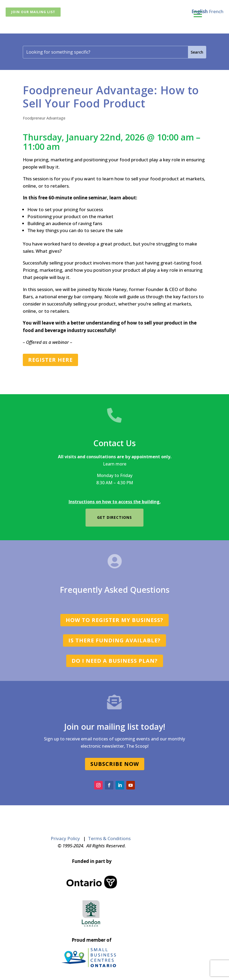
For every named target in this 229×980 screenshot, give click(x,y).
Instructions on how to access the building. (115, 502)
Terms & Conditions (109, 838)
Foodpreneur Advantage (44, 118)
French (216, 11)
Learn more (115, 464)
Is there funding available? (115, 640)
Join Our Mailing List (33, 12)
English (200, 11)
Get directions (115, 517)
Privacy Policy (65, 838)
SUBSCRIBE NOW (115, 764)
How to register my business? (115, 620)
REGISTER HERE (50, 360)
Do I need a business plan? (115, 661)
